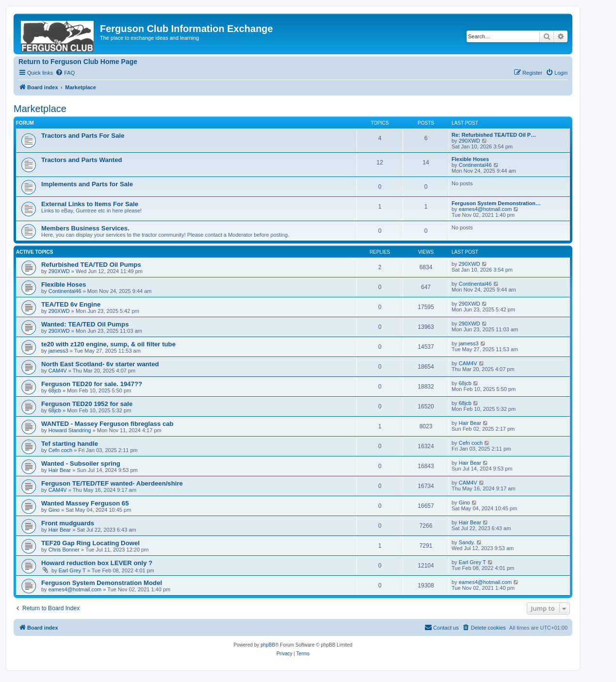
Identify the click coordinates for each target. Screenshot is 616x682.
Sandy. (467, 542)
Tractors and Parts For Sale (83, 136)
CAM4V (58, 371)
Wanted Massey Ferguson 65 (85, 503)
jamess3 (58, 351)
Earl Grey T (72, 570)
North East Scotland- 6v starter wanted (100, 364)
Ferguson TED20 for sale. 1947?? (92, 384)
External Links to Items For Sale (90, 204)
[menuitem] (65, 73)
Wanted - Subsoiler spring (81, 463)
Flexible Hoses (470, 159)
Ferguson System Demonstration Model (102, 583)
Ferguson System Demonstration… (496, 203)
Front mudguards (68, 523)
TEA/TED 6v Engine (71, 304)
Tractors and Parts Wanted (82, 160)
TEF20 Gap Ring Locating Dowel (90, 543)
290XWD (470, 141)
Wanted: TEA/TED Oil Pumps (85, 324)
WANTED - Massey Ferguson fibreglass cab (107, 424)
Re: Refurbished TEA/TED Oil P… (494, 135)
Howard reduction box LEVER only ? (97, 563)
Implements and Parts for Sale (87, 184)
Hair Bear (470, 423)
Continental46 (475, 165)
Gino (54, 510)
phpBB (268, 645)
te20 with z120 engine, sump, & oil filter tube (108, 344)
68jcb (55, 390)
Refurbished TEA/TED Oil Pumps (91, 265)
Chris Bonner (64, 550)
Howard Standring (70, 430)
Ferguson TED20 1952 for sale (87, 404)
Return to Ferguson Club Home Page (78, 62)
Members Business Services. (85, 228)
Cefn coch (61, 450)
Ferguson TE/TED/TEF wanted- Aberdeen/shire (112, 483)
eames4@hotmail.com (486, 209)
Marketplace (40, 109)
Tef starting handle (70, 444)
